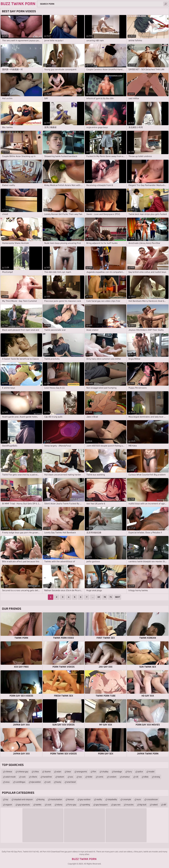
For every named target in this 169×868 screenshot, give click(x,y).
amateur (126, 777)
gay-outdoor (85, 800)
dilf (165, 805)
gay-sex (117, 805)
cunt (49, 782)
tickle (90, 777)
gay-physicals (24, 805)
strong (157, 777)
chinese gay (23, 772)
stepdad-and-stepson (23, 800)
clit (137, 777)
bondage (118, 772)
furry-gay (72, 805)
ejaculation (36, 782)
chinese (9, 772)
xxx (80, 777)
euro (139, 800)
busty (59, 782)
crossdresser (152, 800)
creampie (127, 800)
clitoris (34, 777)
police (140, 772)
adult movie (10, 777)
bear (69, 772)
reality (99, 800)
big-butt (143, 805)
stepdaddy (112, 800)
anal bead (71, 782)
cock (23, 777)
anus (7, 782)
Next (118, 597)
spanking (86, 805)
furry (130, 772)
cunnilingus (20, 782)
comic (101, 777)
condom (113, 777)
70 (105, 597)
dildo (146, 777)
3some (48, 772)
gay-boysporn (102, 805)
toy (7, 800)
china (36, 772)
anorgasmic (82, 772)
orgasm (9, 805)
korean (71, 800)
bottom (61, 777)
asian (59, 772)
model (152, 772)
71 (111, 597)
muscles (130, 805)
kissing (41, 800)
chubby (105, 772)
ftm (95, 772)
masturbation (56, 800)
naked (155, 805)
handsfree (47, 777)
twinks (38, 805)
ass (72, 777)
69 (99, 597)
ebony (60, 805)
